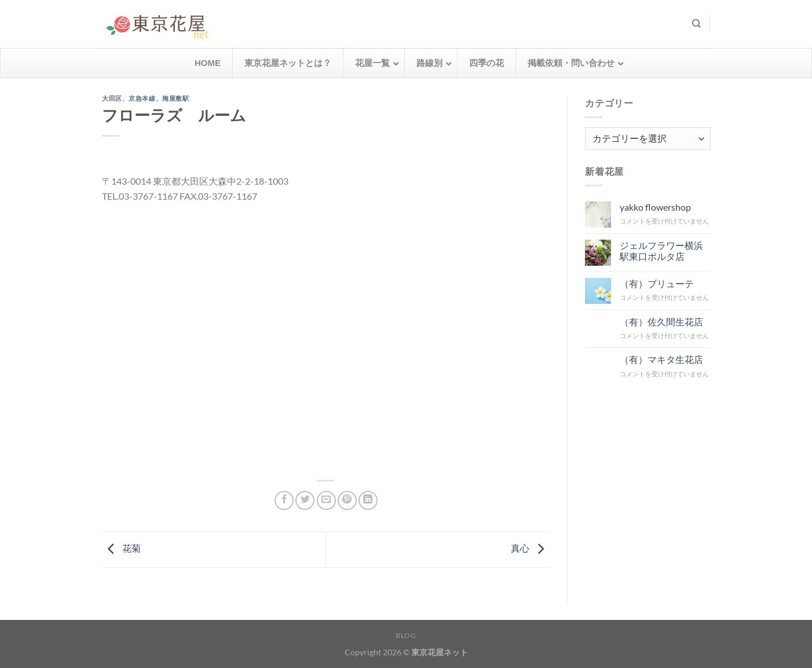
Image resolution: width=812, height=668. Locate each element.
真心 (530, 548)
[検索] (696, 24)
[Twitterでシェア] (305, 500)
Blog (406, 635)
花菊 (121, 548)
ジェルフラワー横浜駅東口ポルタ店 (661, 250)
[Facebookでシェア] (284, 500)
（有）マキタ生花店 (661, 359)
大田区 (112, 98)
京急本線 (142, 98)
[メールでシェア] (326, 500)
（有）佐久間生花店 (661, 321)
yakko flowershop (655, 207)
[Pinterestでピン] (347, 500)
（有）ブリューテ (656, 283)
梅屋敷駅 (175, 98)
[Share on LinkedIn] (368, 500)
